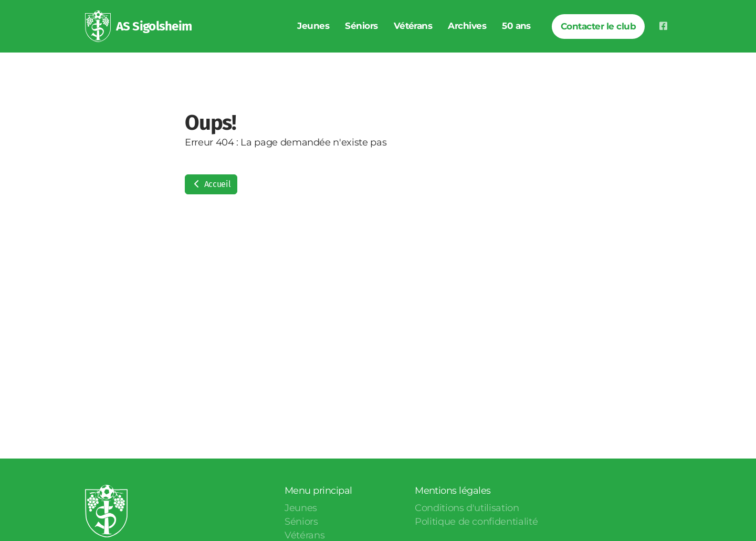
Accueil (211, 184)
